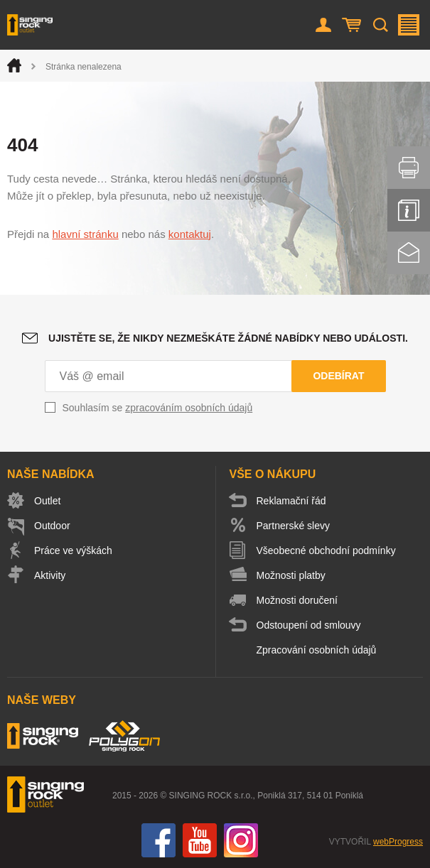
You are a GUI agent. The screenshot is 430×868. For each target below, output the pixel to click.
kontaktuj (190, 234)
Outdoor (52, 526)
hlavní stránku (85, 234)
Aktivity (50, 575)
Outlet (47, 501)
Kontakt (409, 253)
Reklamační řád (291, 501)
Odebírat (338, 376)
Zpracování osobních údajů (317, 650)
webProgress (398, 842)
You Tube (200, 840)
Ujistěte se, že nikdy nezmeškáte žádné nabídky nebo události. (228, 338)
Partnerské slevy (293, 526)
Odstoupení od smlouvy (309, 625)
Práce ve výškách (73, 550)
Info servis (409, 210)
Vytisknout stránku (409, 168)
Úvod (14, 65)
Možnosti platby (291, 575)
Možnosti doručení (297, 600)
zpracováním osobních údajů (189, 408)
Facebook (158, 840)
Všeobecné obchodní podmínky (326, 550)
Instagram (241, 840)
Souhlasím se (158, 408)
